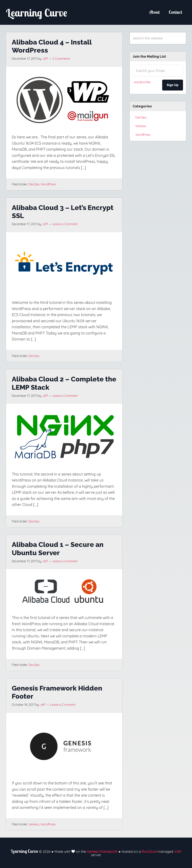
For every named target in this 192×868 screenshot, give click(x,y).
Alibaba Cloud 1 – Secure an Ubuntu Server (58, 548)
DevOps (34, 184)
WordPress (48, 184)
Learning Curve (40, 12)
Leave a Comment (65, 224)
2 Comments (61, 59)
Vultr (178, 852)
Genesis (34, 824)
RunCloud (149, 852)
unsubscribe (142, 82)
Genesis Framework (102, 852)
